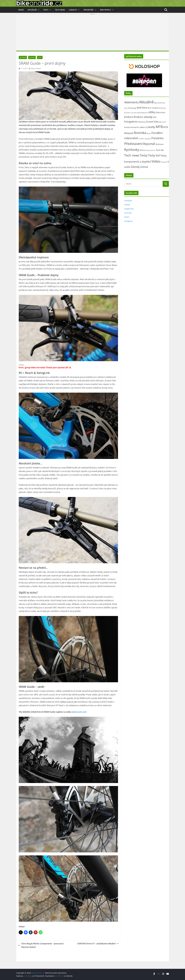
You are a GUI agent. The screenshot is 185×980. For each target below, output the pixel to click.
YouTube (128, 213)
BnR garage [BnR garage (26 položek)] (132, 108)
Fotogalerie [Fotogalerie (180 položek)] (131, 122)
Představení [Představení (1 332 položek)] (133, 144)
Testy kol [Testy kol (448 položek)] (154, 155)
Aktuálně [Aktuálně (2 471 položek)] (146, 102)
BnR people (105, 10)
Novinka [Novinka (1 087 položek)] (140, 133)
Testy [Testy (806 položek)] (144, 155)
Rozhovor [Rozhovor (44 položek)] (160, 144)
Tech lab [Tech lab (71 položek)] (160, 150)
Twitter (127, 205)
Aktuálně (32, 10)
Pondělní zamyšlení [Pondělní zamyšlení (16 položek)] (145, 139)
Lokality (73, 10)
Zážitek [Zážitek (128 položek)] (144, 167)
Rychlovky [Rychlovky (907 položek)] (132, 150)
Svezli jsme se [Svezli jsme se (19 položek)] (150, 150)
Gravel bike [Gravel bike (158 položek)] (152, 122)
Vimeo (127, 217)
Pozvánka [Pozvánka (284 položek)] (157, 138)
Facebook (128, 201)
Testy (46, 10)
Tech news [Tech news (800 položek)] (132, 155)
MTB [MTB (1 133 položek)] (159, 127)
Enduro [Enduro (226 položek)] (129, 117)
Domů (21, 10)
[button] (38, 10)
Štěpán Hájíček (36, 68)
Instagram (128, 221)
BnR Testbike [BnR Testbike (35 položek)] (153, 108)
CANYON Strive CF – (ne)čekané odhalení (98, 944)
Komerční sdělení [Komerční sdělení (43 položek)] (138, 127)
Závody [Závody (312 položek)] (135, 167)
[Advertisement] (93, 32)
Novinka (32, 57)
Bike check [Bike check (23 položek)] (158, 103)
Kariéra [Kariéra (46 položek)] (127, 127)
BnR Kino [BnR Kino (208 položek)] (142, 108)
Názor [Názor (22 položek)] (149, 133)
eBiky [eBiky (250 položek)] (152, 112)
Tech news (60, 10)
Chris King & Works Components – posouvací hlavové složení (41, 945)
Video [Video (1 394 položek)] (156, 161)
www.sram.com (79, 712)
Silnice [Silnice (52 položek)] (142, 150)
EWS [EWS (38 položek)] (155, 117)
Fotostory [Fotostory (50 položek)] (142, 122)
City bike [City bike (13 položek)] (133, 113)
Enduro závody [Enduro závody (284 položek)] (143, 117)
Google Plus (129, 209)
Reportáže (89, 10)
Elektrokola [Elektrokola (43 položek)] (160, 112)
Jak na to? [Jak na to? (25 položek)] (163, 122)
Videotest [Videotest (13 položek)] (164, 162)
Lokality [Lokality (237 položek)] (151, 127)
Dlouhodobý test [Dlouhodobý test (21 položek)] (142, 113)
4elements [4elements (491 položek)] (131, 102)
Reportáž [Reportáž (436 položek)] (149, 144)
